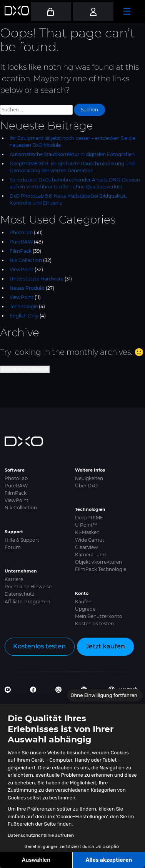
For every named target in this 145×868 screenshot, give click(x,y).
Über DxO (86, 486)
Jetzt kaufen (105, 646)
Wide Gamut (90, 540)
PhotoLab (21, 233)
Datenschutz (19, 594)
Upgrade (85, 609)
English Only (24, 316)
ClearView (87, 547)
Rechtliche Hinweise (28, 587)
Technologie (24, 306)
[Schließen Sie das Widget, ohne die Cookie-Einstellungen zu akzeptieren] (105, 695)
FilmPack (21, 251)
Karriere (14, 579)
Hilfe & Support (22, 540)
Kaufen (83, 602)
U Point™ (86, 525)
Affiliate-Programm (27, 602)
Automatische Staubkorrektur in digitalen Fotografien (72, 154)
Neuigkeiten (89, 478)
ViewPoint (22, 269)
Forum (13, 547)
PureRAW (21, 242)
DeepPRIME (89, 518)
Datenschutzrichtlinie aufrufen (41, 835)
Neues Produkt (27, 288)
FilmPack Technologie (101, 569)
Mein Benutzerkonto (99, 616)
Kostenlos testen (94, 624)
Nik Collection (26, 260)
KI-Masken (87, 532)
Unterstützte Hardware (37, 279)
